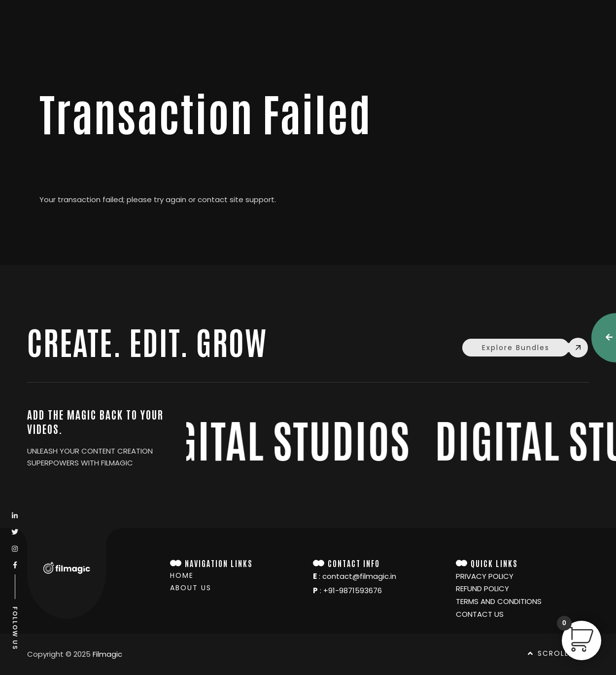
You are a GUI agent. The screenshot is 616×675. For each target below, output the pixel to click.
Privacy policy (485, 576)
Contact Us (480, 614)
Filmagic (107, 654)
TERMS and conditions (499, 602)
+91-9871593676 (353, 590)
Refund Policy (482, 589)
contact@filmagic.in (359, 576)
